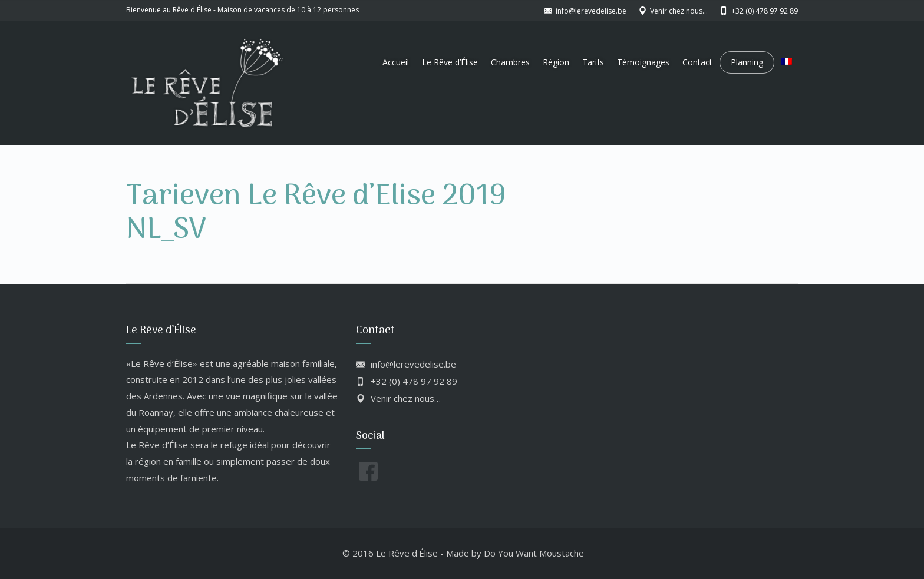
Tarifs (593, 62)
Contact (697, 62)
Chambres (510, 62)
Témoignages (643, 62)
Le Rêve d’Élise (450, 62)
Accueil (396, 62)
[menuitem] (787, 62)
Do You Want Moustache (534, 553)
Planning (747, 62)
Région (556, 62)
